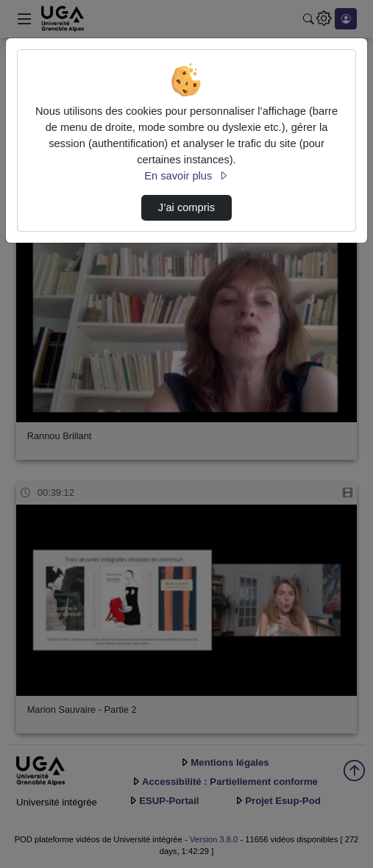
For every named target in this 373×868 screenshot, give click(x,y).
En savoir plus (186, 176)
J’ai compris (186, 207)
